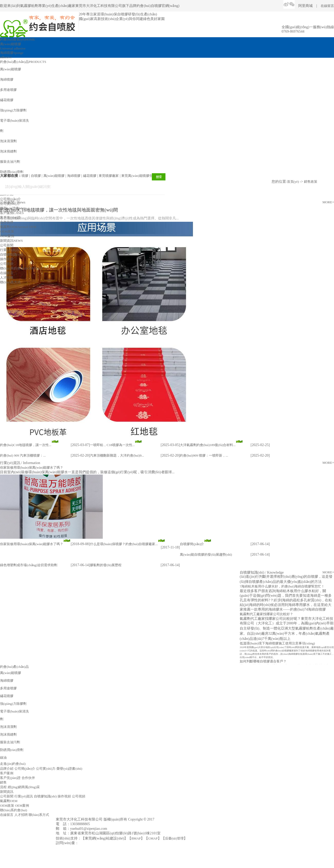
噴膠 (25, 176)
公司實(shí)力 (10, 204)
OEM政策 (7, 231)
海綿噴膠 (7, 79)
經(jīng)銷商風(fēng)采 (24, 787)
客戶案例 (12, 213)
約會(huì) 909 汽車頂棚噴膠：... (23, 455)
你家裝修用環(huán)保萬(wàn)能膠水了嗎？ (32, 467)
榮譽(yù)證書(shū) (13, 208)
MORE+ (328, 463)
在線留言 (327, 6)
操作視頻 (7, 259)
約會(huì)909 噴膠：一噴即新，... (204, 455)
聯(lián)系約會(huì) (21, 268)
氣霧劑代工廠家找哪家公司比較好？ (266, 615)
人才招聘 (7, 278)
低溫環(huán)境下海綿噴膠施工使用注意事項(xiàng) (277, 644)
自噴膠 (36, 176)
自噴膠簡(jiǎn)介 (192, 544)
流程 (3, 787)
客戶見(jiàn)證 (10, 218)
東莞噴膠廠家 (109, 176)
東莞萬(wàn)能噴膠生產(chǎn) (143, 176)
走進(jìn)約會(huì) (13, 764)
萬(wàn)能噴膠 (11, 69)
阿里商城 (305, 6)
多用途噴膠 (8, 90)
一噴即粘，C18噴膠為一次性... (112, 445)
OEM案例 (7, 236)
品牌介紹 (7, 769)
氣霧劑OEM (18, 227)
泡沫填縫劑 (8, 151)
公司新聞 (7, 245)
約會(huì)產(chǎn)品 (23, 62)
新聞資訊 (11, 241)
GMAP (153, 838)
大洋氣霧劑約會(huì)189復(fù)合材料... (208, 445)
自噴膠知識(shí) (11, 254)
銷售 (3, 782)
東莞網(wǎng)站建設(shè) (104, 838)
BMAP (136, 838)
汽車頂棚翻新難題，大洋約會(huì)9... (117, 455)
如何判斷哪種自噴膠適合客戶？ (263, 662)
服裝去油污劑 (10, 162)
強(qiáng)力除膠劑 (13, 110)
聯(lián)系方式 (10, 282)
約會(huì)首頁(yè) (17, 39)
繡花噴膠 (7, 100)
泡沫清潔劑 (8, 141)
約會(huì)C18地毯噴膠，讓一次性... (26, 445)
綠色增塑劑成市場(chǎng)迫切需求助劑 (29, 565)
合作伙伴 (7, 222)
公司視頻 (7, 264)
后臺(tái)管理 (174, 838)
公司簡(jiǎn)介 (10, 199)
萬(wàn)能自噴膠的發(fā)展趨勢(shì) (206, 554)
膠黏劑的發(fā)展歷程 (106, 565)
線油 (3, 758)
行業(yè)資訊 (9, 250)
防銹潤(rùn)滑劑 (12, 172)
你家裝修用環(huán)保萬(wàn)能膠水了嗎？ (32, 544)
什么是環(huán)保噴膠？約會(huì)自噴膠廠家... (124, 544)
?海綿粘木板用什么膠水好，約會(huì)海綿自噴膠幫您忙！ (282, 587)
